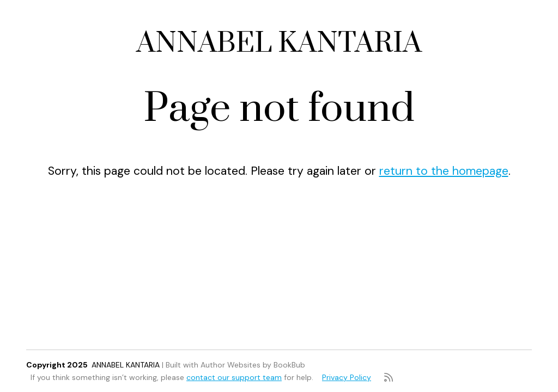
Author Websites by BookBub (253, 365)
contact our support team (234, 377)
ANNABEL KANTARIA (279, 43)
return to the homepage (444, 171)
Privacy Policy (347, 377)
